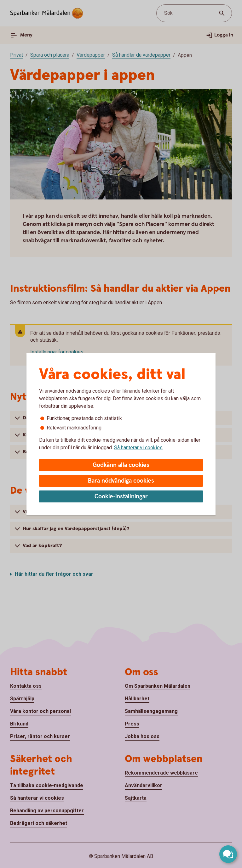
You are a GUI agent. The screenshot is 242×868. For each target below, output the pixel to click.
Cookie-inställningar (121, 497)
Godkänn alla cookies (121, 465)
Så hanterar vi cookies (138, 448)
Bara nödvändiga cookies (121, 481)
